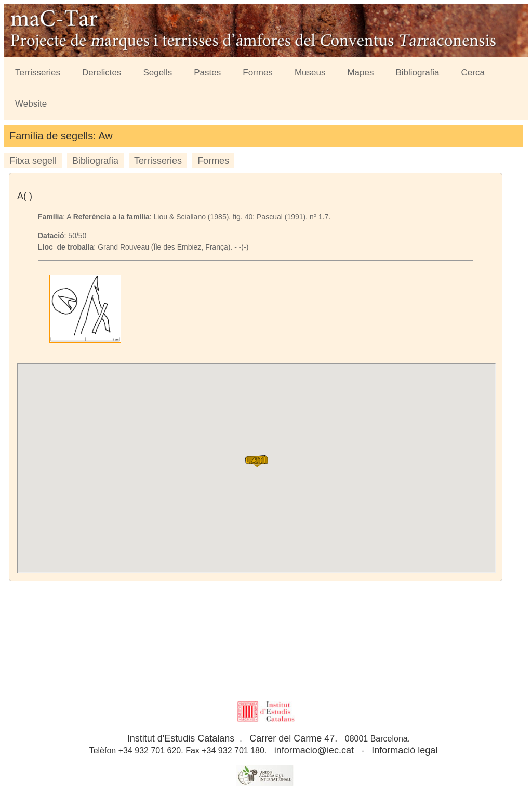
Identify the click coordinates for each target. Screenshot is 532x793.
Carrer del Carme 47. (293, 738)
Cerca (473, 73)
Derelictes (102, 73)
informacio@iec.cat (314, 750)
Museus (310, 73)
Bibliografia (417, 73)
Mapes (360, 73)
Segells (158, 73)
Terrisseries (38, 73)
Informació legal (404, 750)
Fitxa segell (33, 161)
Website (31, 104)
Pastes (207, 73)
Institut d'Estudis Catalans (181, 738)
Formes (258, 73)
